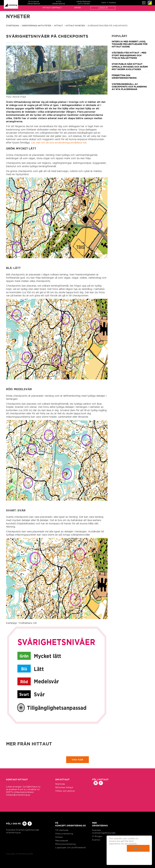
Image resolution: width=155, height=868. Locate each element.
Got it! (138, 848)
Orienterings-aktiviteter (36, 26)
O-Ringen (97, 836)
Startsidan (12, 26)
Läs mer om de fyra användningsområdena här (59, 143)
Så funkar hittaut (64, 787)
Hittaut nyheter (75, 26)
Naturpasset (62, 841)
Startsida (60, 784)
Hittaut (58, 26)
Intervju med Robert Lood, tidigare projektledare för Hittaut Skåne (130, 44)
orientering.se (13, 833)
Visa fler (78, 760)
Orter (77, 8)
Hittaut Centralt (52, 8)
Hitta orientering (64, 834)
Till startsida (62, 830)
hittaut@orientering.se (18, 795)
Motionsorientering (65, 844)
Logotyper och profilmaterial (70, 847)
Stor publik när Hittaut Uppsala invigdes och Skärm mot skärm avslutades (130, 67)
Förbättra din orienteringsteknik (124, 77)
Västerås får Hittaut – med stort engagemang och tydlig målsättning (129, 55)
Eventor (96, 840)
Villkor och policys (65, 791)
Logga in (103, 8)
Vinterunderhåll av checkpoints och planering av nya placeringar (129, 87)
